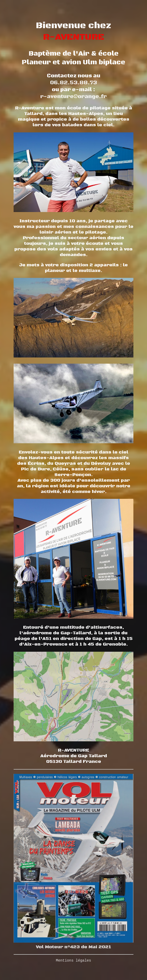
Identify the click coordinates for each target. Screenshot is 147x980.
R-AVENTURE (74, 37)
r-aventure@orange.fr (73, 96)
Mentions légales (73, 960)
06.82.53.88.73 (73, 82)
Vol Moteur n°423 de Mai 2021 (73, 944)
